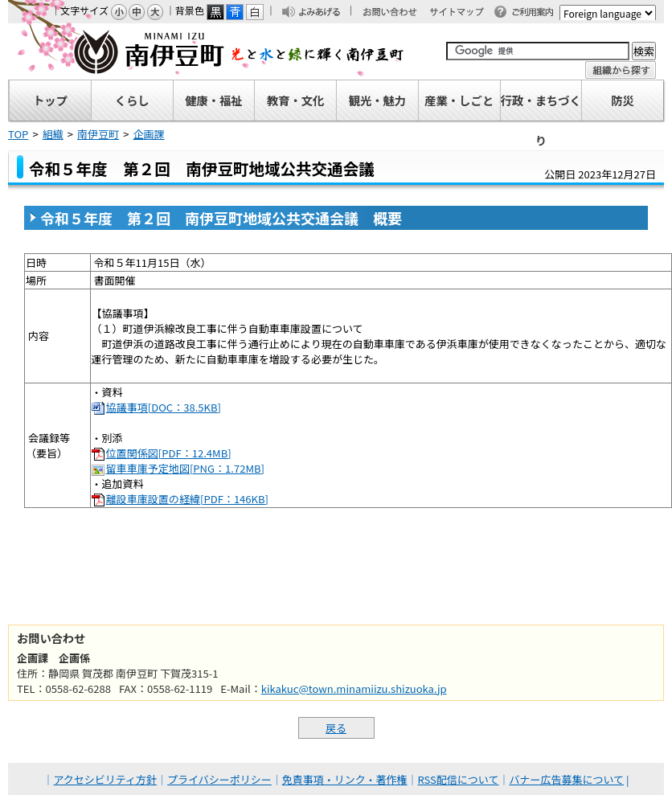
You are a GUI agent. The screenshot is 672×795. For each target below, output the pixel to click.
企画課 (148, 134)
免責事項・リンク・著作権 (345, 779)
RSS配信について (459, 779)
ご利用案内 (537, 13)
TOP (18, 134)
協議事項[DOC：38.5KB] (164, 407)
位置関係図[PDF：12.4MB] (169, 453)
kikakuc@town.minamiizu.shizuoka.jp (354, 688)
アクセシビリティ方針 (106, 779)
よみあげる (324, 13)
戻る (336, 728)
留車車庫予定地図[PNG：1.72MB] (185, 468)
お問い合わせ (398, 13)
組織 (53, 134)
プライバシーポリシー (219, 779)
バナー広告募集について (566, 779)
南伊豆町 (207, 51)
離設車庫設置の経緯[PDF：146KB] (187, 499)
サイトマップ (464, 13)
